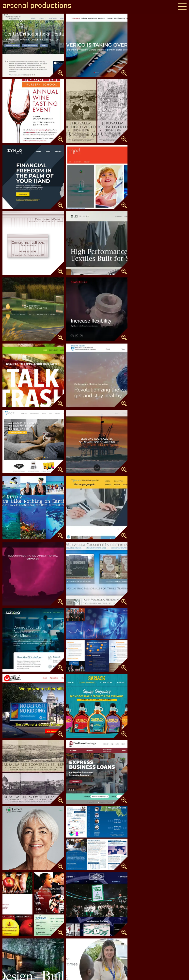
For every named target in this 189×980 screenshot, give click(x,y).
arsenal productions (38, 6)
